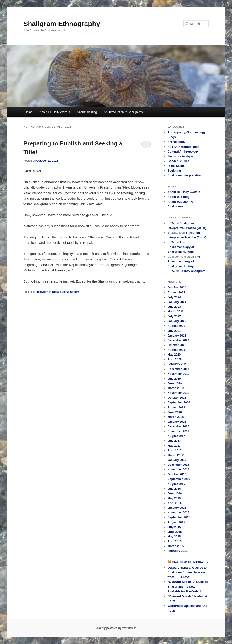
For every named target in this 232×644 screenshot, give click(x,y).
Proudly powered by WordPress (116, 628)
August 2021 (176, 326)
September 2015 (179, 517)
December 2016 (178, 465)
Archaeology (177, 142)
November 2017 (179, 431)
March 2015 (176, 546)
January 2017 (177, 460)
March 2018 (176, 417)
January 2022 (177, 321)
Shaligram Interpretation (185, 175)
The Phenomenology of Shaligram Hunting (181, 247)
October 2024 (177, 287)
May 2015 (174, 536)
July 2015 (174, 527)
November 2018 (179, 393)
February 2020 (178, 364)
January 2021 (177, 335)
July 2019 (174, 379)
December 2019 (178, 369)
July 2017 (174, 441)
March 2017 (176, 455)
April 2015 (175, 541)
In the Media (176, 166)
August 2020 (176, 350)
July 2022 (174, 316)
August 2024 (176, 292)
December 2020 (178, 340)
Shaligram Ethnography (62, 24)
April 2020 (175, 359)
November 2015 (179, 512)
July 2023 (174, 307)
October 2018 (177, 398)
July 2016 (174, 489)
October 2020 (177, 345)
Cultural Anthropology (183, 151)
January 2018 (177, 422)
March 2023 (176, 311)
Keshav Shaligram (192, 271)
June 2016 (175, 493)
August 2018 (176, 407)
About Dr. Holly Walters (55, 112)
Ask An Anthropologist (184, 147)
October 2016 (177, 474)
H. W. (171, 223)
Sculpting (174, 171)
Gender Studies (179, 161)
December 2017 (178, 426)
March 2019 (176, 388)
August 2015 (176, 522)
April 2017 (175, 450)
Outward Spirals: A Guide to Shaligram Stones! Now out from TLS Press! (187, 572)
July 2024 (174, 297)
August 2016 (176, 484)
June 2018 (175, 412)
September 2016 (179, 479)
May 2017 (174, 446)
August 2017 (176, 436)
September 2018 (179, 402)
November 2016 (179, 469)
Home (28, 112)
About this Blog (87, 112)
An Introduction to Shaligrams (123, 112)
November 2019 (179, 374)
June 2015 (175, 532)
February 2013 (178, 551)
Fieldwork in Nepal (48, 292)
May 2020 (174, 355)
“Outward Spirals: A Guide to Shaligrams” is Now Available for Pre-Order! (188, 587)
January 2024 (177, 302)
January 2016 (177, 508)
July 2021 (174, 331)
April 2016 (175, 503)
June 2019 (175, 383)
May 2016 (174, 498)
